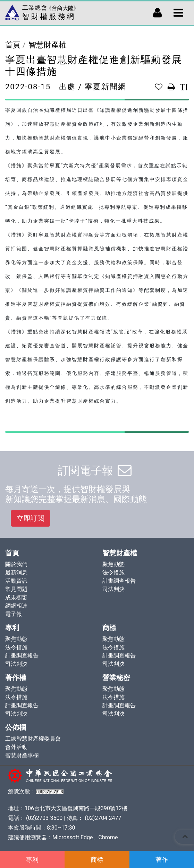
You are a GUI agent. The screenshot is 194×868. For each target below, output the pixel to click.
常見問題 (16, 589)
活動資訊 (16, 581)
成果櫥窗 (16, 597)
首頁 (13, 45)
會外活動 (16, 747)
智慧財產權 (48, 45)
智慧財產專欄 (22, 755)
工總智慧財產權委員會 (33, 739)
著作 (162, 860)
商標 (97, 860)
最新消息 (16, 572)
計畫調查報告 (119, 581)
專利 (32, 860)
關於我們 (16, 564)
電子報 (14, 614)
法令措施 (113, 572)
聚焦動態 (113, 564)
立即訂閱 (31, 518)
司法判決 (113, 589)
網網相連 (16, 606)
